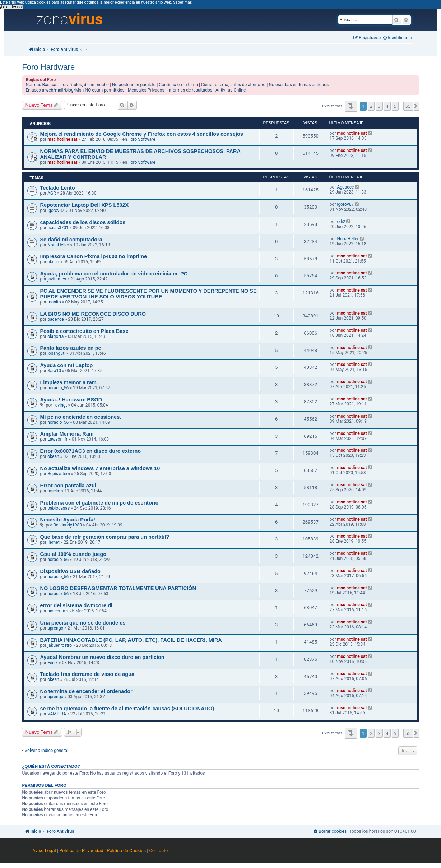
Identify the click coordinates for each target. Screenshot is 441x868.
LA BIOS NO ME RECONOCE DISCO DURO (93, 314)
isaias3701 (58, 228)
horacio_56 (58, 388)
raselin (54, 491)
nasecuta (56, 611)
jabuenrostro (60, 645)
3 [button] (379, 106)
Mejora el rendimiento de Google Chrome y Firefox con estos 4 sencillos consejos (141, 134)
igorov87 (56, 210)
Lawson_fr (57, 439)
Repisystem (59, 474)
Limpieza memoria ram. (69, 382)
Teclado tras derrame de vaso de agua (87, 674)
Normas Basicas (41, 85)
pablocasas (59, 508)
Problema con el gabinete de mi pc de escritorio (99, 503)
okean (53, 262)
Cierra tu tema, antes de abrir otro (233, 85)
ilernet (53, 542)
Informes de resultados (190, 90)
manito (54, 302)
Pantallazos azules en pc (70, 348)
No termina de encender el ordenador (86, 691)
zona (69, 19)
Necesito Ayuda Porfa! (68, 520)
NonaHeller (58, 245)
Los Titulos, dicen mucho (85, 85)
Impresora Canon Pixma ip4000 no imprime (93, 256)
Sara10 (54, 371)
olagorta (55, 336)
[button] (351, 106)
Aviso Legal (44, 851)
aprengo (55, 628)
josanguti (56, 353)
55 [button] (408, 106)
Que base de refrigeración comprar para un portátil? (105, 537)
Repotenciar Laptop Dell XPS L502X (84, 205)
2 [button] (371, 106)
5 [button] (395, 106)
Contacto (158, 851)
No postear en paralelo (134, 85)
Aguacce (345, 187)
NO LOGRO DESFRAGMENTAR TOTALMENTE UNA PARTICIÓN (118, 588)
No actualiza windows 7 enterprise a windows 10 (100, 468)
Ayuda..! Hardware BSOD (71, 400)
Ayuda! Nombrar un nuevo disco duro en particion (102, 657)
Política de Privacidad (81, 851)
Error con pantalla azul (68, 486)
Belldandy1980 (68, 525)
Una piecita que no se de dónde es (83, 623)
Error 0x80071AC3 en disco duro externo (90, 451)
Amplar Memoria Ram (67, 434)
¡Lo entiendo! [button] (11, 7)
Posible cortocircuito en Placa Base (84, 331)
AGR (52, 193)
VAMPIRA (57, 714)
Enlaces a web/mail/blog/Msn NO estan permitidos (75, 90)
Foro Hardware (48, 67)
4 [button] (387, 106)
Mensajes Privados (146, 90)
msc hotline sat (62, 139)
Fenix (53, 663)
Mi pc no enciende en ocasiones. (80, 417)
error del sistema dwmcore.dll (77, 605)
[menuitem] (398, 38)
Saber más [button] (182, 2)
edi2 (341, 222)
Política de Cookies (126, 851)
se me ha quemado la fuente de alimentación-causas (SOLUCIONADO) (127, 709)
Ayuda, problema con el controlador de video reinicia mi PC (114, 274)
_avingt (60, 405)
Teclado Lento (57, 188)
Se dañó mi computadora (71, 240)
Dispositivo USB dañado (70, 571)
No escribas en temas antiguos (299, 85)
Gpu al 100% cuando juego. (74, 554)
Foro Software (142, 139)
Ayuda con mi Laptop (66, 365)
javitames (57, 279)
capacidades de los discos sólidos (83, 222)
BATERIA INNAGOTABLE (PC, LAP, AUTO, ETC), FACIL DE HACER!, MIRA (131, 640)
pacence (56, 319)
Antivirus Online (231, 90)
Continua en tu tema (178, 85)
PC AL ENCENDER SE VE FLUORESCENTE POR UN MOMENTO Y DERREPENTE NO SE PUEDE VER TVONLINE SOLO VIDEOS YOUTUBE (148, 294)
